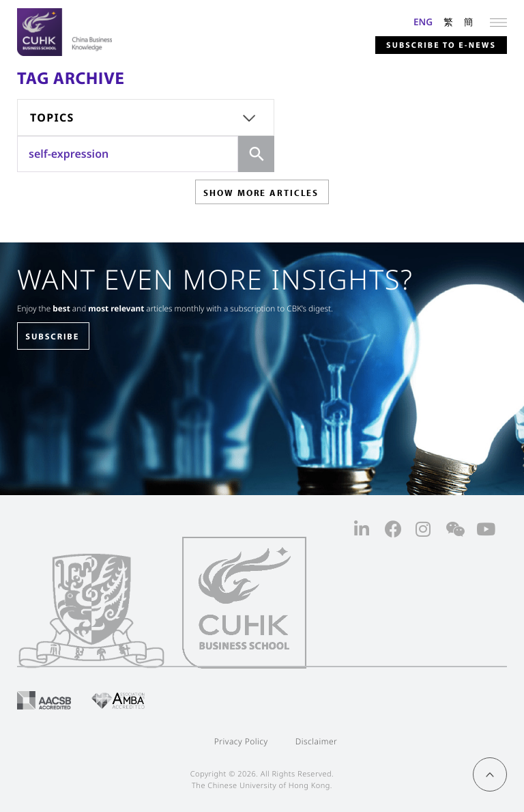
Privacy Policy (241, 741)
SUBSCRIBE (52, 337)
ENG (423, 22)
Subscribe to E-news (441, 45)
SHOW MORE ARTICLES (261, 193)
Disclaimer (317, 741)
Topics (52, 117)
